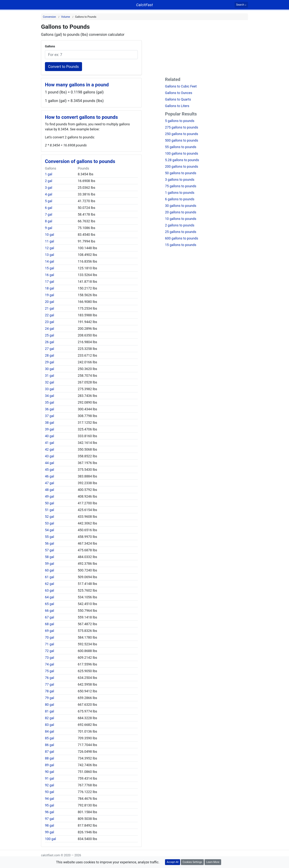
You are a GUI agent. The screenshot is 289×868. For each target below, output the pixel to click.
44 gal (50, 463)
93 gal (50, 792)
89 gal (50, 765)
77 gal (50, 684)
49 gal (50, 496)
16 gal (50, 275)
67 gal (50, 617)
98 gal (50, 825)
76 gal (50, 678)
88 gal (50, 758)
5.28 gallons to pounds (182, 160)
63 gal (50, 590)
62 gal (50, 584)
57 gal (50, 550)
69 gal (50, 631)
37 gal (50, 416)
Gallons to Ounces (179, 93)
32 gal (50, 382)
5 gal (49, 201)
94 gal (50, 799)
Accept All (173, 862)
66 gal (50, 611)
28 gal (50, 355)
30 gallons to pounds (181, 206)
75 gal (50, 671)
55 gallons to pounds (181, 147)
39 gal (50, 429)
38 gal (50, 423)
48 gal (50, 490)
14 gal (50, 261)
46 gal (50, 476)
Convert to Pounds (63, 67)
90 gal (50, 772)
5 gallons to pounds (180, 121)
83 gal (50, 725)
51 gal (50, 510)
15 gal (50, 268)
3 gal (49, 188)
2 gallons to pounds (180, 225)
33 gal (50, 389)
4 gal (49, 194)
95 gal (50, 805)
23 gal (50, 322)
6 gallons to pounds (180, 199)
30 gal (50, 369)
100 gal (50, 839)
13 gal (50, 255)
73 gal (50, 658)
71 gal (50, 644)
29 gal (50, 362)
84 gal (50, 731)
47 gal (50, 483)
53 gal (50, 523)
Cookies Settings (192, 862)
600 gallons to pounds (182, 238)
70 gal (50, 637)
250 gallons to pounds (182, 134)
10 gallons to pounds (181, 219)
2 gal (49, 181)
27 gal (50, 349)
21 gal (50, 308)
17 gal (50, 282)
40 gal (50, 436)
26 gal (50, 342)
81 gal (50, 711)
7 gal (49, 214)
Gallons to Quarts (178, 99)
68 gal (50, 624)
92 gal (50, 785)
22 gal (50, 315)
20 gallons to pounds (181, 212)
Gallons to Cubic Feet (181, 86)
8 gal (49, 221)
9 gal (49, 228)
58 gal (50, 557)
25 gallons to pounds (181, 232)
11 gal (50, 241)
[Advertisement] (206, 49)
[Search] (241, 5)
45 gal (50, 470)
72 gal (50, 651)
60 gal (50, 570)
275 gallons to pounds (182, 127)
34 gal (50, 396)
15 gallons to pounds (181, 245)
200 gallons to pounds (182, 166)
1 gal (49, 174)
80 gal (50, 705)
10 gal (50, 235)
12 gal (50, 248)
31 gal (50, 376)
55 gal (50, 537)
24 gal (50, 329)
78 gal (50, 691)
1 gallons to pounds (180, 193)
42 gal (50, 449)
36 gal (50, 409)
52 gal (50, 517)
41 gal (50, 443)
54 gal (50, 530)
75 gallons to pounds (181, 186)
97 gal (50, 819)
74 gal (50, 664)
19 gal (50, 295)
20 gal (50, 302)
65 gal (50, 604)
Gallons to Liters (177, 106)
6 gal (49, 208)
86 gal (50, 745)
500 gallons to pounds (182, 140)
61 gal (50, 577)
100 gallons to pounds (182, 153)
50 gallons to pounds (181, 173)
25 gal (50, 335)
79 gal (50, 698)
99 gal (50, 832)
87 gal (50, 752)
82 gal (50, 718)
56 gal (50, 543)
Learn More (213, 862)
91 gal (50, 778)
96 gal (50, 812)
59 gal (50, 564)
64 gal (50, 597)
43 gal (50, 456)
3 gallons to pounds (180, 180)
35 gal (50, 402)
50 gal (50, 503)
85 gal (50, 738)
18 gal (50, 288)
